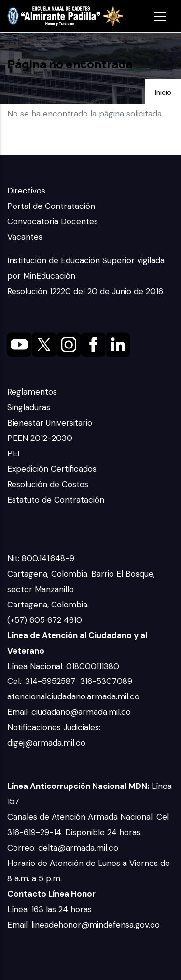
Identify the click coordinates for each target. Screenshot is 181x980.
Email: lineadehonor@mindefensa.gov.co (84, 925)
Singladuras (29, 407)
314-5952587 (51, 681)
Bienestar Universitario (50, 423)
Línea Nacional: (37, 666)
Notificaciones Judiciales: (54, 727)
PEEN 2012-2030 (40, 438)
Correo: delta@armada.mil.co (63, 848)
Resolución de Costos (48, 484)
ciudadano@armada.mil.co (82, 712)
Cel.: (16, 681)
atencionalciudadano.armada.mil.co (73, 696)
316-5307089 (107, 681)
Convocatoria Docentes (53, 221)
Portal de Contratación (51, 206)
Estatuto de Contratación (56, 500)
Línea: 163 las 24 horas (51, 909)
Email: (19, 712)
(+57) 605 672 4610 (45, 620)
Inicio (163, 92)
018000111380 (94, 666)
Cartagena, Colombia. (49, 605)
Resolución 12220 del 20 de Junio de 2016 (85, 291)
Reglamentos (32, 392)
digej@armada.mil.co (48, 743)
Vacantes (25, 237)
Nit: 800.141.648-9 (42, 558)
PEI (13, 453)
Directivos (26, 191)
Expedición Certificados (52, 469)
